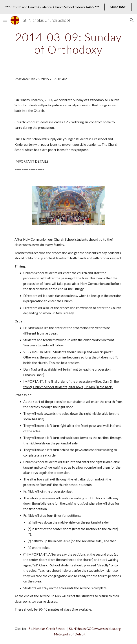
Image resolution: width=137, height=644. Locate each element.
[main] (68, 43)
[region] (68, 7)
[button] (5, 20)
